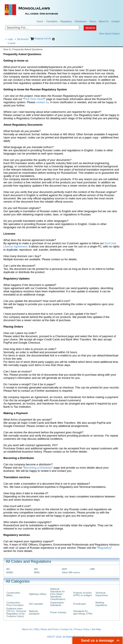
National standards (34, 612)
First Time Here (33, 99)
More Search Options (110, 34)
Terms (93, 21)
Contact (116, 21)
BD (8, 569)
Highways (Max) (37, 594)
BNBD (10, 572)
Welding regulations (101, 604)
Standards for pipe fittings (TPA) (83, 612)
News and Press (50, 629)
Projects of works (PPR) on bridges (83, 594)
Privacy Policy (82, 629)
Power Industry (58, 612)
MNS (37, 572)
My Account (23, 39)
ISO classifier (36, 604)
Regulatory (66, 21)
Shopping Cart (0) (43, 39)
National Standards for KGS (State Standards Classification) (58, 594)
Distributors (81, 21)
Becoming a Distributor (38, 468)
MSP (65, 569)
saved (11, 43)
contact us (42, 102)
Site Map (96, 629)
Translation (52, 21)
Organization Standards (57, 604)
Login (10, 39)
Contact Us (66, 629)
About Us (104, 21)
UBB (92, 569)
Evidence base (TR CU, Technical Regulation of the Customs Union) (16, 612)
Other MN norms (71, 572)
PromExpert (80, 604)
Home (40, 21)
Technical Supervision (102, 594)
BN (36, 569)
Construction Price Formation (15, 604)
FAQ (36, 629)
